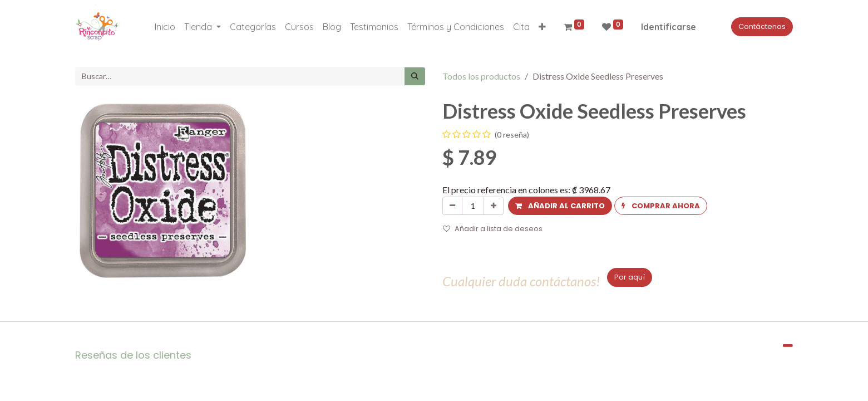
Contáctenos (762, 26)
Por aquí (630, 277)
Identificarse (669, 27)
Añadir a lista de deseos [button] (493, 229)
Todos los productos (481, 76)
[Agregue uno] (494, 206)
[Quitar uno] (452, 206)
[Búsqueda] (415, 76)
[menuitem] (165, 27)
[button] (542, 27)
